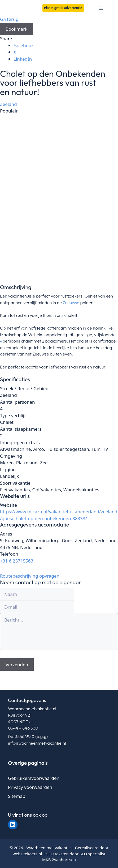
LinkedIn (23, 59)
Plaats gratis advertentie (63, 8)
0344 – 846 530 (23, 728)
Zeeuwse (71, 303)
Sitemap (17, 796)
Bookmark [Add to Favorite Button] (16, 29)
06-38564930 (21, 736)
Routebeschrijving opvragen (30, 576)
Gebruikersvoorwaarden (34, 778)
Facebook (24, 45)
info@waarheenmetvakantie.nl (37, 743)
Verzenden (17, 665)
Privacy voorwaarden (30, 787)
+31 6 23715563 (17, 561)
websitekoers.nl (27, 854)
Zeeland (8, 104)
